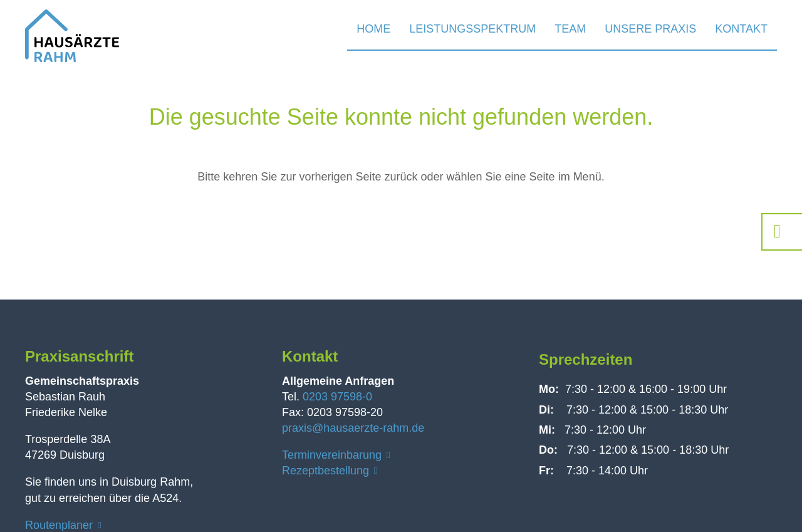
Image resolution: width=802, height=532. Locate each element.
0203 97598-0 (337, 397)
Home (373, 29)
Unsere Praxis (650, 29)
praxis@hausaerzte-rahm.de (353, 428)
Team (570, 29)
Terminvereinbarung (332, 455)
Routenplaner (59, 525)
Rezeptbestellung (325, 471)
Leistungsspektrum (472, 29)
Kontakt (741, 29)
